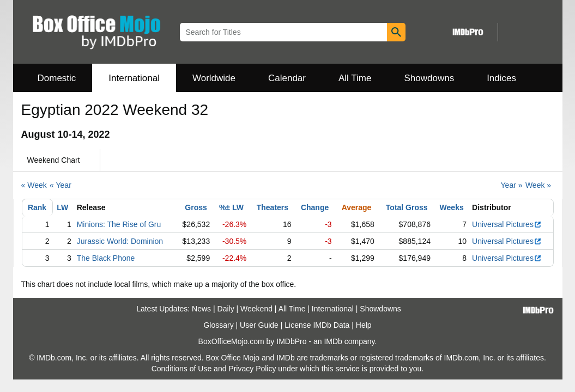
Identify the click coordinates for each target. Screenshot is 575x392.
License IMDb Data (317, 325)
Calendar (287, 78)
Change (315, 207)
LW (62, 207)
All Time (355, 78)
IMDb (333, 341)
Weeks (452, 207)
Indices (501, 78)
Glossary (218, 325)
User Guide (259, 325)
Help (364, 325)
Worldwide (214, 78)
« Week (34, 185)
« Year (60, 185)
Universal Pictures (507, 224)
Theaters (273, 207)
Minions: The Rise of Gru (119, 224)
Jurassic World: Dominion (120, 241)
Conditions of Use (182, 369)
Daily (226, 309)
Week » (538, 185)
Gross (196, 207)
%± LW (231, 207)
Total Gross (407, 207)
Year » (512, 185)
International (134, 78)
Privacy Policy (252, 369)
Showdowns (429, 78)
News (201, 309)
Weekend (256, 309)
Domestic (57, 78)
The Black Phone (106, 258)
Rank (37, 207)
